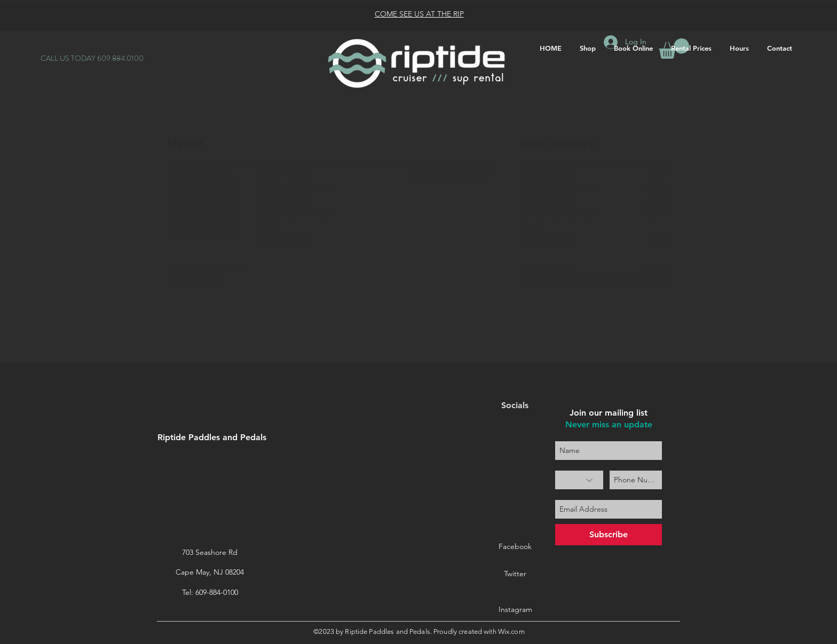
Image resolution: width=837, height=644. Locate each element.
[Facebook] (515, 547)
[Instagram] (515, 610)
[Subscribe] (609, 535)
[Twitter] (515, 574)
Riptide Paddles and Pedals (212, 437)
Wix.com (511, 631)
